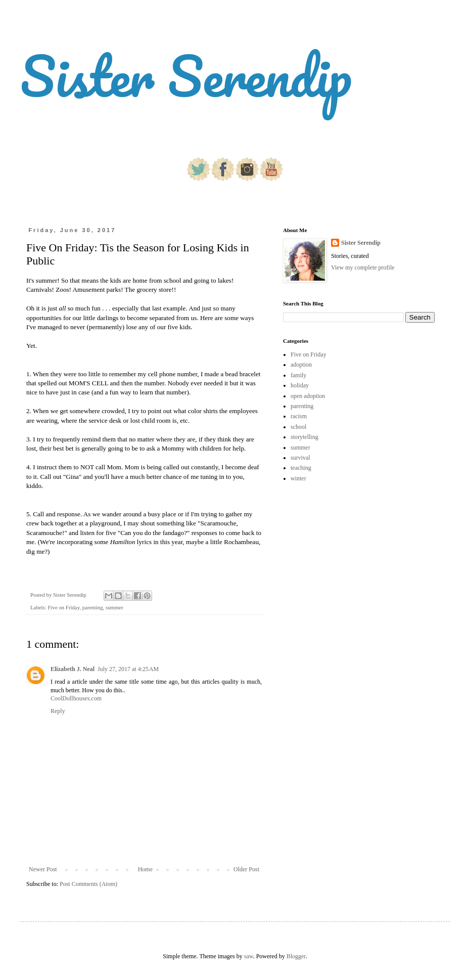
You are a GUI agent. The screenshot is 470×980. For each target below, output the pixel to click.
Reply (58, 711)
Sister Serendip (186, 76)
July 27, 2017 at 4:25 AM (128, 669)
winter (298, 478)
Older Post (246, 869)
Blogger (296, 956)
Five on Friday (63, 607)
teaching (301, 468)
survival (300, 458)
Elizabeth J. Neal (73, 669)
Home (145, 869)
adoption (301, 365)
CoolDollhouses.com (76, 698)
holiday (300, 385)
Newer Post (43, 869)
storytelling (304, 437)
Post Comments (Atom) (88, 884)
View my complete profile (363, 268)
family (298, 375)
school (298, 427)
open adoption (308, 396)
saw (249, 956)
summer (114, 607)
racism (299, 416)
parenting (93, 607)
